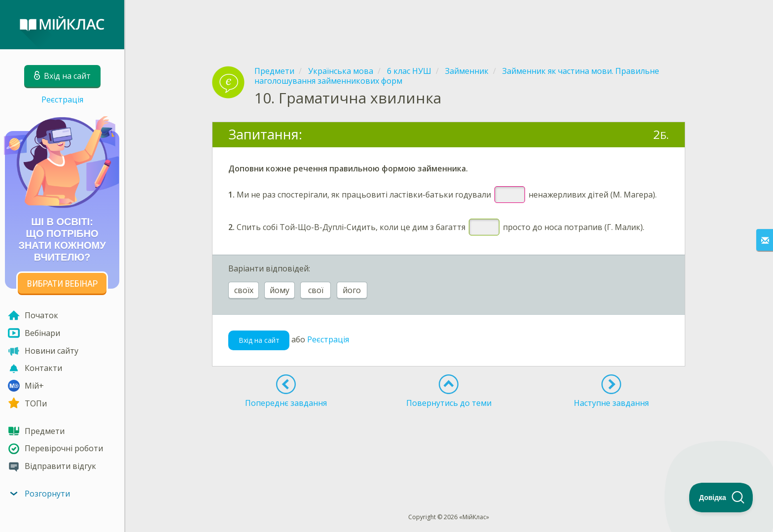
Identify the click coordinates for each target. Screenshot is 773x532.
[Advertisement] (449, 25)
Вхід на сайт (259, 340)
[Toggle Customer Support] (721, 498)
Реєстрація (62, 100)
